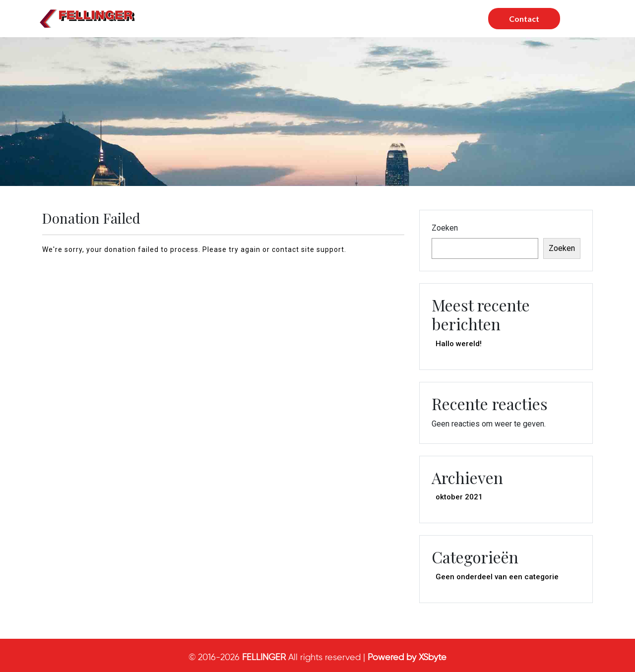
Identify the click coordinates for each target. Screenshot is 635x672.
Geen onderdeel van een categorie (497, 577)
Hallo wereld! (459, 344)
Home (229, 19)
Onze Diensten (288, 19)
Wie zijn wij (355, 19)
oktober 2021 (459, 497)
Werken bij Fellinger (432, 19)
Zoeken (445, 228)
